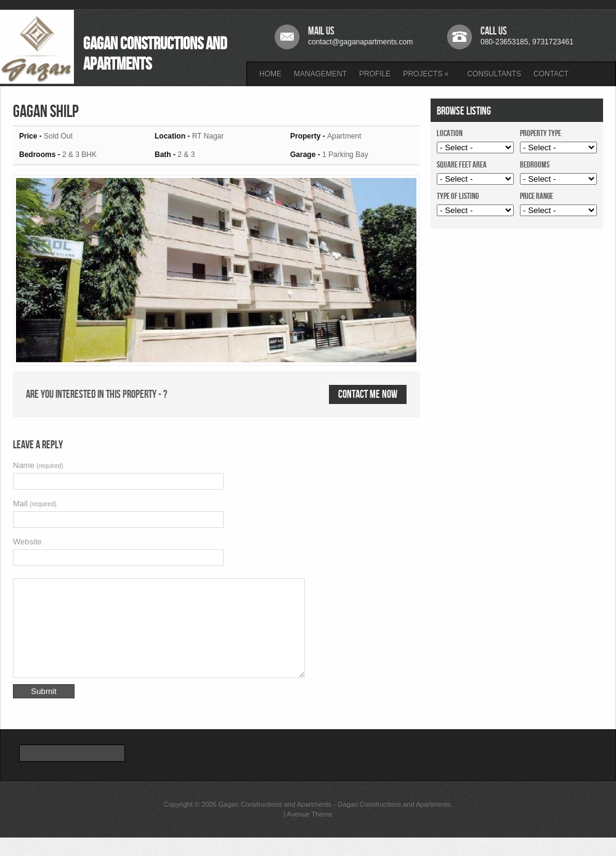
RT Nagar (208, 136)
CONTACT (551, 74)
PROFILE (375, 74)
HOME (270, 74)
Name (38, 465)
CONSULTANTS (494, 74)
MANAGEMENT (320, 74)
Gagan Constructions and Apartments (275, 823)
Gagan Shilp (46, 112)
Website (27, 542)
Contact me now (368, 394)
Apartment (344, 136)
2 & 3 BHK (79, 155)
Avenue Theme (310, 833)
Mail (35, 503)
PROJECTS (426, 74)
